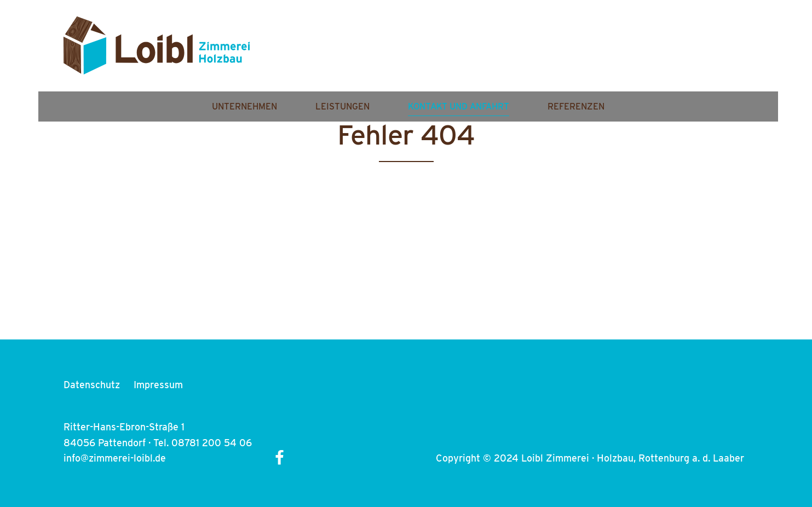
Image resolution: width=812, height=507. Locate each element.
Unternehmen (358, 53)
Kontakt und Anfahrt (572, 53)
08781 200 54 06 (212, 443)
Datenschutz (92, 385)
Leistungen (456, 53)
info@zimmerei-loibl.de (115, 458)
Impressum (158, 385)
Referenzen (689, 53)
